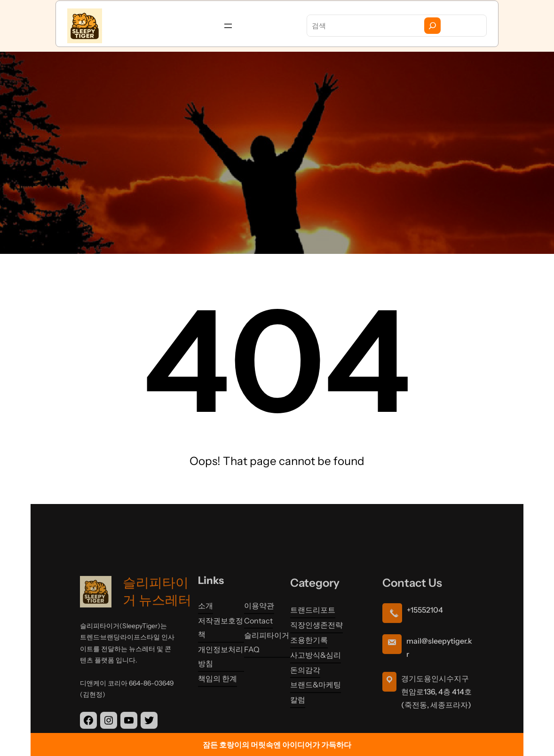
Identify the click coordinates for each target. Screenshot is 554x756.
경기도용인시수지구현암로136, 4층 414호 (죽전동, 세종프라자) (436, 728)
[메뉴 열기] (228, 26)
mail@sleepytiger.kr (439, 684)
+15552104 (425, 646)
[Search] (432, 26)
